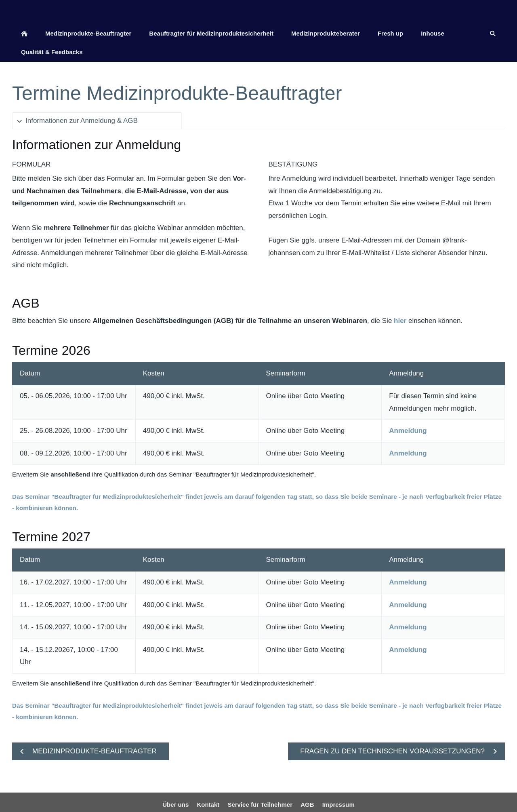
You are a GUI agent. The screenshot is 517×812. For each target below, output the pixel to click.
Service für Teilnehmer (260, 805)
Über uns (175, 805)
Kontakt (208, 805)
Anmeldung (408, 431)
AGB (307, 805)
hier (400, 321)
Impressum (338, 805)
